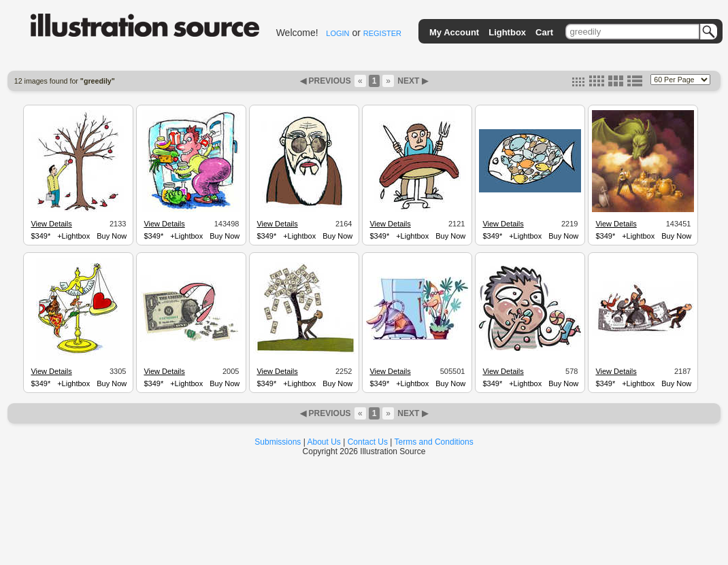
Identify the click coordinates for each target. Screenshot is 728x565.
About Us (324, 442)
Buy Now (112, 236)
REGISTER (382, 33)
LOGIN (337, 33)
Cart (544, 32)
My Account (454, 32)
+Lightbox (73, 236)
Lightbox (507, 32)
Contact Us (368, 442)
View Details (51, 224)
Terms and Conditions (434, 442)
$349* (40, 236)
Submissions (278, 442)
